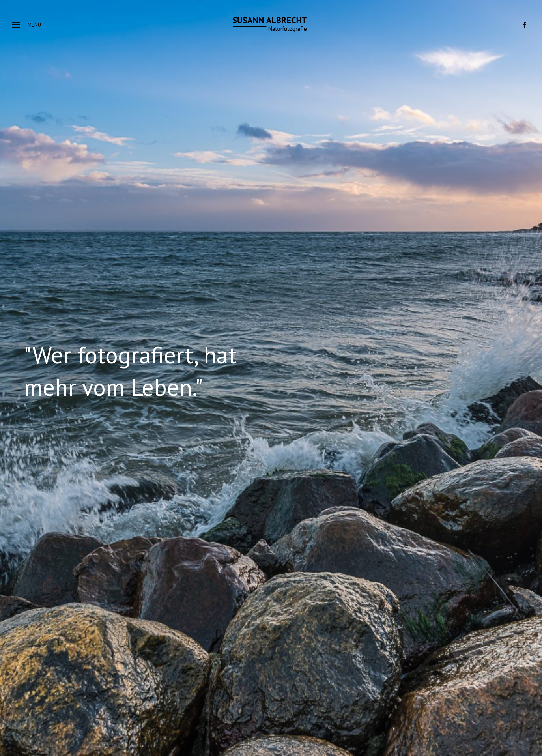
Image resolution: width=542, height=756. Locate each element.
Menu (27, 25)
